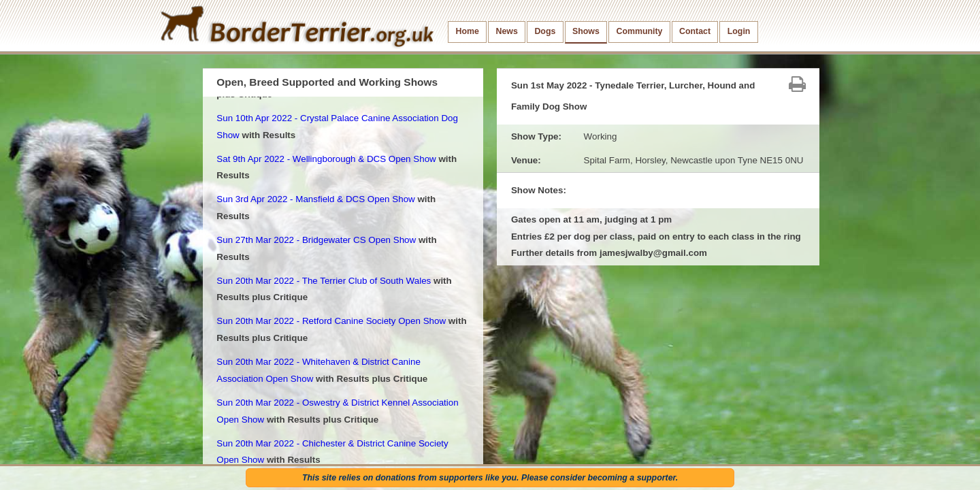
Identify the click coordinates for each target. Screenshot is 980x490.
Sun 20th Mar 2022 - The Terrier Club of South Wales (324, 281)
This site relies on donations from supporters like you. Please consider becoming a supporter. (490, 478)
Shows (586, 31)
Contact (695, 31)
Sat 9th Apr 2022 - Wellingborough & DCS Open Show (326, 159)
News (506, 31)
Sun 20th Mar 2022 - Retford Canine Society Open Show (331, 321)
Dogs (545, 31)
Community (639, 31)
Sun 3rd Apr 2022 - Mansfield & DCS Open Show (315, 199)
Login (739, 31)
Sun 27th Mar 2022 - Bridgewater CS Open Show (316, 240)
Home (468, 31)
